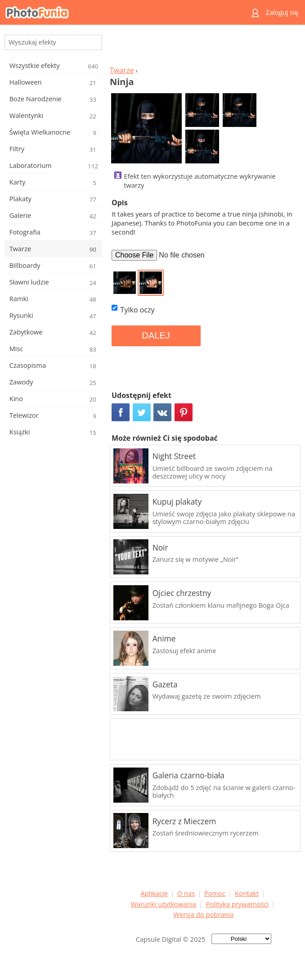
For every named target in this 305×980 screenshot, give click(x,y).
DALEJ (156, 335)
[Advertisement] (203, 48)
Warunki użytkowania (163, 904)
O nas (186, 893)
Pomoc (215, 893)
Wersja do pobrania (203, 914)
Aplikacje (154, 893)
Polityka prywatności (237, 904)
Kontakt (247, 893)
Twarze (122, 70)
